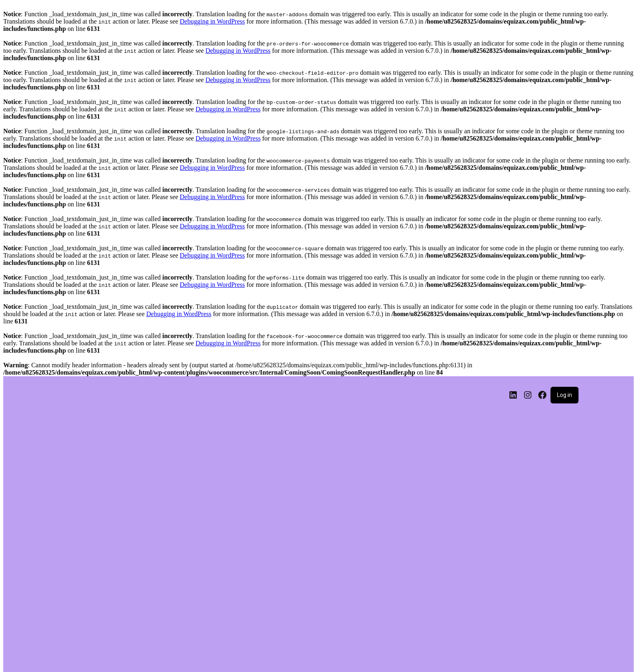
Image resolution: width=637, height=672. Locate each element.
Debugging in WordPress (212, 21)
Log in (564, 395)
